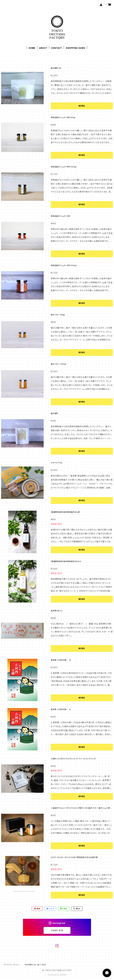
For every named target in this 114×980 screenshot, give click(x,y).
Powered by (57, 975)
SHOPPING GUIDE (76, 48)
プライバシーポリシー (12, 965)
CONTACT (57, 48)
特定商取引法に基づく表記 (35, 965)
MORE (82, 106)
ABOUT (43, 48)
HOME (32, 48)
